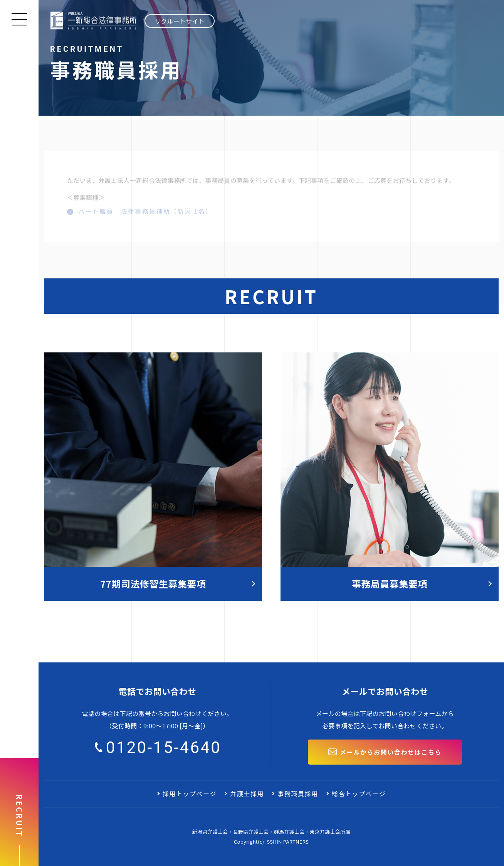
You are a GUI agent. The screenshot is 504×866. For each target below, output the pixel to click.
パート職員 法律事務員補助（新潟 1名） (144, 212)
